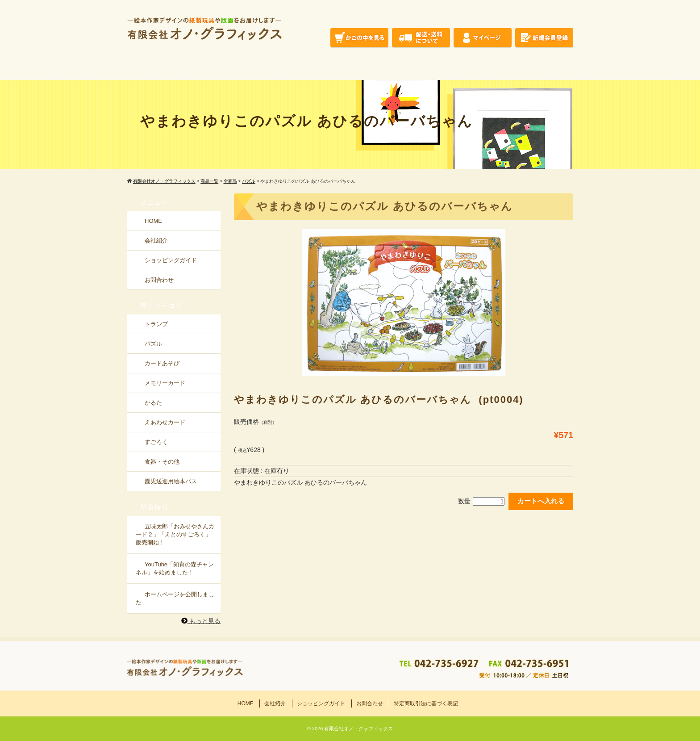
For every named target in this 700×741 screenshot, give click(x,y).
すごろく (156, 442)
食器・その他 (162, 462)
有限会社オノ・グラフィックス (358, 728)
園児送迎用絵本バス (171, 481)
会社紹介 (156, 241)
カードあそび (162, 363)
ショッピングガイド (321, 703)
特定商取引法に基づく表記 (426, 703)
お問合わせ (159, 280)
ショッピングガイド (171, 260)
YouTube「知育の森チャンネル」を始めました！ (175, 568)
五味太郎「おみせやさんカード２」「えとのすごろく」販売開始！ (175, 534)
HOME (153, 221)
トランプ (156, 324)
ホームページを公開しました (175, 598)
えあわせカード (165, 422)
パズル (153, 344)
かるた (153, 403)
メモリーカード (165, 383)
